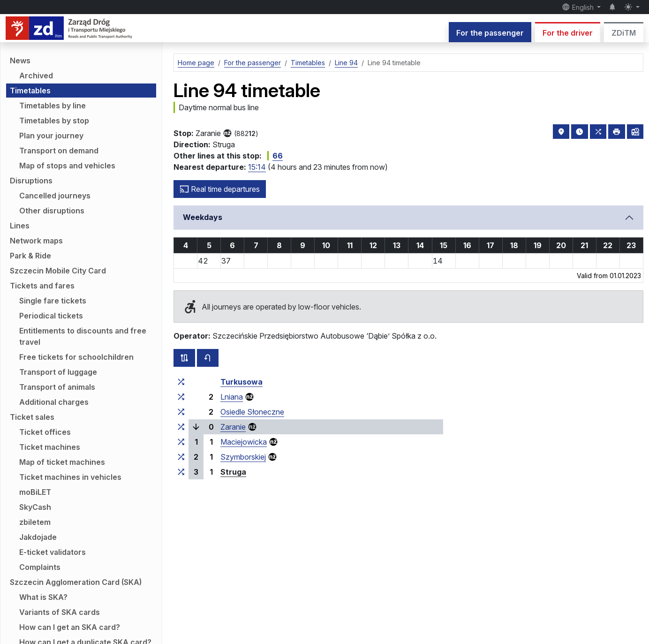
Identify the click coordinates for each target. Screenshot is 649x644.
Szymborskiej (243, 457)
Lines (20, 226)
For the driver (568, 33)
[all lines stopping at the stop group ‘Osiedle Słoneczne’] (181, 412)
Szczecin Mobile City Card (58, 271)
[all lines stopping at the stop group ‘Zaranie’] (181, 427)
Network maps (36, 241)
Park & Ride (30, 256)
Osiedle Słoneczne (252, 412)
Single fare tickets (53, 301)
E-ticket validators (53, 552)
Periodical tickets (51, 316)
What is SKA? (43, 597)
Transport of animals (57, 387)
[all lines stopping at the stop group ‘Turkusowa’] (181, 382)
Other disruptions (52, 211)
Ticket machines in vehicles (70, 477)
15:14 (257, 167)
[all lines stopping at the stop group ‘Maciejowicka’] (181, 442)
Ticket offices (45, 432)
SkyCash (35, 507)
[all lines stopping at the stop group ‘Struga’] (181, 472)
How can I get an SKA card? (70, 627)
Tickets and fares (42, 286)
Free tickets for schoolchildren (76, 357)
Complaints (40, 567)
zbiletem (35, 522)
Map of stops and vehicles (67, 166)
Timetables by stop (54, 121)
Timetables (30, 91)
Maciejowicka (244, 442)
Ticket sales (32, 417)
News (20, 61)
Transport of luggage (58, 372)
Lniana (232, 397)
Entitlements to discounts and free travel (83, 336)
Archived (36, 76)
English (579, 7)
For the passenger (490, 33)
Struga (233, 472)
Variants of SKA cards (60, 612)
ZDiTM (624, 33)
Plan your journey (51, 136)
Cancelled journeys (55, 196)
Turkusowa (241, 382)
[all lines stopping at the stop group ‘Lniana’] (181, 397)
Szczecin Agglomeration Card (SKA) (76, 582)
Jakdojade (38, 537)
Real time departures (220, 189)
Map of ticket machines (62, 462)
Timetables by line (53, 106)
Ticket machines (50, 447)
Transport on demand (59, 151)
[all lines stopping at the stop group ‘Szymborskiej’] (181, 457)
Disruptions (31, 181)
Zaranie (233, 427)
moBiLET (35, 492)
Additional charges (54, 402)
